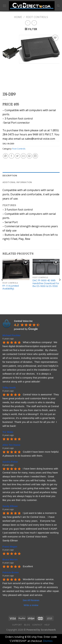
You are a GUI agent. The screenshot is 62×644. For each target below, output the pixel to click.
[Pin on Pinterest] (29, 156)
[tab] (31, 175)
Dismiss (48, 641)
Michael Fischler (11, 335)
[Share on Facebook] (11, 156)
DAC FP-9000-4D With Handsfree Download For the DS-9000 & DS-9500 (46, 283)
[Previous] (2, 286)
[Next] (60, 286)
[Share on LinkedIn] (35, 156)
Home (18, 17)
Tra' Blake (8, 432)
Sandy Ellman (10, 506)
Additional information (17, 182)
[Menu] (4, 6)
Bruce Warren (10, 560)
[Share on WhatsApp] (6, 156)
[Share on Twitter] (17, 156)
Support (17, 625)
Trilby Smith (9, 388)
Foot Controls (37, 17)
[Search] (58, 6)
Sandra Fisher (10, 462)
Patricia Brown (11, 572)
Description (10, 175)
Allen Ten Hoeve (11, 445)
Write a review (31, 605)
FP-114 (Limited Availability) (11, 287)
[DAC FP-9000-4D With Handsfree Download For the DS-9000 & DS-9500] (46, 267)
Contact (37, 625)
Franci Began (10, 547)
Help (47, 625)
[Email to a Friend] (23, 156)
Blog (27, 625)
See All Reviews (31, 600)
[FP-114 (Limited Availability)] (16, 270)
